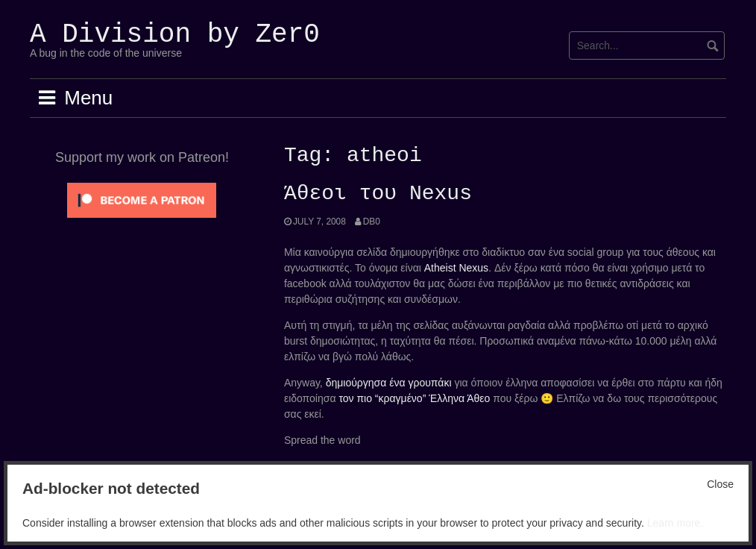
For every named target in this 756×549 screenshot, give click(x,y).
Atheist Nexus (456, 268)
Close (720, 484)
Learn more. (675, 523)
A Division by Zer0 (175, 35)
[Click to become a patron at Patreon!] (142, 199)
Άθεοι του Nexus (378, 194)
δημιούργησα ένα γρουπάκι (389, 383)
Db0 (372, 222)
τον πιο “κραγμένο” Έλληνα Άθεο (414, 398)
